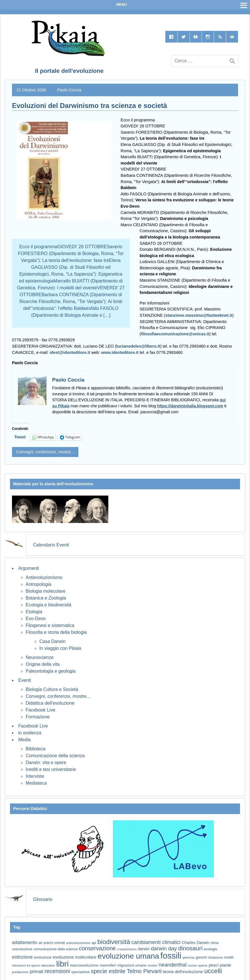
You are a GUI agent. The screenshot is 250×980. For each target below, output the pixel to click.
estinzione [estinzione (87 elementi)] (22, 957)
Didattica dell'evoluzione (50, 703)
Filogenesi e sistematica (50, 625)
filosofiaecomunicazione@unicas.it (175, 334)
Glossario (43, 899)
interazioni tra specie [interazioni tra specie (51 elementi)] (26, 965)
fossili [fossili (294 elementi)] (171, 956)
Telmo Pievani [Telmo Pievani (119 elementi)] (144, 971)
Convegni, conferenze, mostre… (58, 696)
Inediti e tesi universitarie (51, 769)
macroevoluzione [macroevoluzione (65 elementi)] (84, 965)
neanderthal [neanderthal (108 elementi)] (172, 965)
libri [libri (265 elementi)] (62, 964)
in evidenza (30, 733)
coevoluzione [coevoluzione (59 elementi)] (22, 949)
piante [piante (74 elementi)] (225, 965)
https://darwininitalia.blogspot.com (190, 406)
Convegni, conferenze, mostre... (45, 452)
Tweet (20, 437)
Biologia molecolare (46, 591)
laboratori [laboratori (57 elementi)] (48, 965)
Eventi (25, 680)
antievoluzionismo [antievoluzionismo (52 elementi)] (78, 943)
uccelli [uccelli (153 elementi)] (213, 971)
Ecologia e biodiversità (48, 605)
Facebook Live (40, 710)
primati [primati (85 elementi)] (36, 972)
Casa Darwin (52, 641)
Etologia (34, 612)
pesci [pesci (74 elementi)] (214, 965)
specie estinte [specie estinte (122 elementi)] (108, 971)
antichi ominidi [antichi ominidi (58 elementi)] (54, 943)
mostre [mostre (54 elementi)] (153, 965)
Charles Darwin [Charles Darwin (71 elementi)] (195, 943)
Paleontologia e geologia (51, 671)
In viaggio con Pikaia (60, 648)
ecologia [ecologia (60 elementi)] (210, 949)
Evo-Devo (36, 619)
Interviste (35, 776)
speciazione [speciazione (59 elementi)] (80, 972)
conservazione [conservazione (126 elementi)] (97, 948)
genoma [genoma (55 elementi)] (189, 957)
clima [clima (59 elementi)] (214, 943)
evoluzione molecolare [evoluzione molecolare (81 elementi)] (75, 957)
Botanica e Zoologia (46, 598)
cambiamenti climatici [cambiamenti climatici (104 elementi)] (156, 942)
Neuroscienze (40, 657)
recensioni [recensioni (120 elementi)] (57, 971)
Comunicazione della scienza (55, 756)
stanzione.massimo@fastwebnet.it (199, 315)
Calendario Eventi (51, 545)
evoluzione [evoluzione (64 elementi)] (43, 957)
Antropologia (38, 584)
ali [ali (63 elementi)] (40, 943)
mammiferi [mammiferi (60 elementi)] (108, 965)
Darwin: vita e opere (46, 762)
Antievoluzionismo (44, 577)
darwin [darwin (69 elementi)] (144, 949)
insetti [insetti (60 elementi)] (229, 957)
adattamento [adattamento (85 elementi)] (25, 942)
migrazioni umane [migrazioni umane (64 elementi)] (132, 965)
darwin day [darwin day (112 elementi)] (164, 948)
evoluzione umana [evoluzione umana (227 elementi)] (129, 956)
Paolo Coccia (69, 90)
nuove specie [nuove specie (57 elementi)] (198, 965)
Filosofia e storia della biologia (56, 632)
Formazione (38, 717)
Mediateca (36, 783)
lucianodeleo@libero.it (138, 346)
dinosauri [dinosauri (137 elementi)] (190, 948)
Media (25, 740)
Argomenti (29, 568)
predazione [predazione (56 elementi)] (20, 972)
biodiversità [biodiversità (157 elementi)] (114, 942)
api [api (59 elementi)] (94, 943)
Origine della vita (43, 664)
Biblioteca (35, 749)
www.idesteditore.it (120, 352)
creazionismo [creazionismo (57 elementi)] (127, 949)
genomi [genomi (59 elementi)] (201, 957)
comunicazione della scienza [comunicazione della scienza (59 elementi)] (55, 949)
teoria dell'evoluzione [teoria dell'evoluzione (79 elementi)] (183, 972)
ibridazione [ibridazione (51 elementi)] (216, 957)
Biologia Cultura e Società (52, 689)
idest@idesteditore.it (70, 352)
